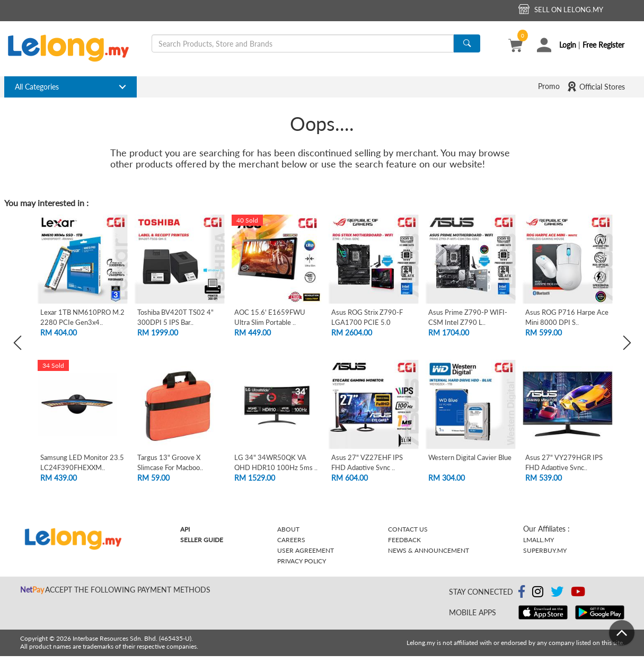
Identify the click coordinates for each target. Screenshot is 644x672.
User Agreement (306, 550)
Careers (291, 540)
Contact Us (408, 529)
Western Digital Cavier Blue (470, 457)
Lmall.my (539, 540)
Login (568, 45)
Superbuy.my (545, 550)
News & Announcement (429, 550)
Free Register (603, 45)
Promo (549, 86)
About (288, 529)
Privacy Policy (302, 561)
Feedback (404, 540)
